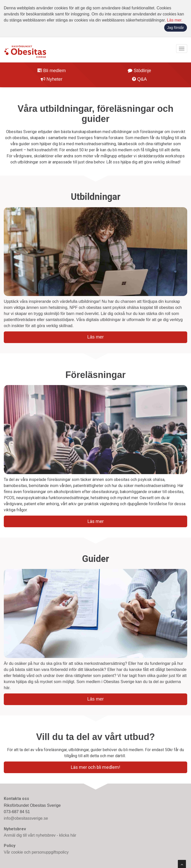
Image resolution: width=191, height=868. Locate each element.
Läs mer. (175, 20)
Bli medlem (52, 71)
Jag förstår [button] (176, 28)
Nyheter (52, 79)
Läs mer (95, 337)
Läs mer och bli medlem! (95, 767)
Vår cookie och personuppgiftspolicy (36, 852)
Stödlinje (139, 71)
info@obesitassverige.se (26, 818)
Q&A (139, 79)
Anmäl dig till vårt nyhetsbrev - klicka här (40, 835)
